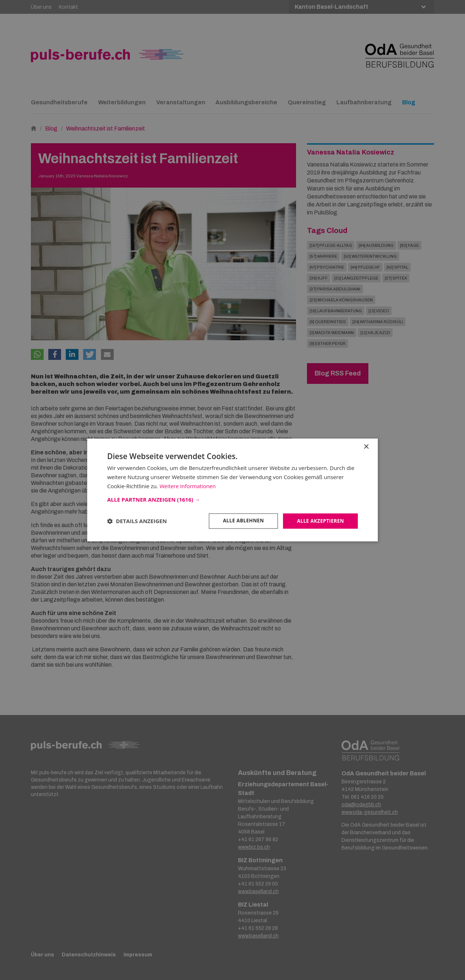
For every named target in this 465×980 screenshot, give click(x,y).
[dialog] (232, 490)
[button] (232, 499)
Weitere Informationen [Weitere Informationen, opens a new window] (188, 486)
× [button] (366, 447)
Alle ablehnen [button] (240, 521)
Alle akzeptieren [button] (319, 521)
